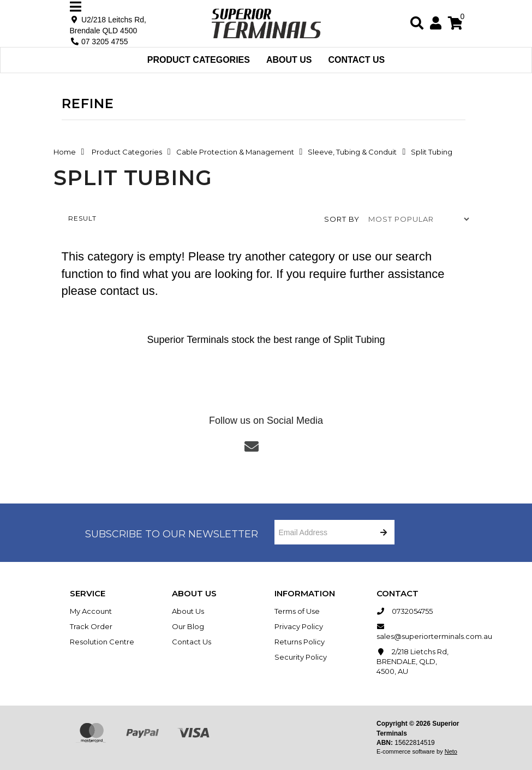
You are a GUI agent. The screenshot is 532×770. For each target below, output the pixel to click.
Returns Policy (300, 642)
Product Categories (199, 60)
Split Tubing (432, 152)
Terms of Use (297, 611)
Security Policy (301, 657)
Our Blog (188, 626)
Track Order (91, 626)
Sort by (342, 219)
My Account (91, 611)
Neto (451, 751)
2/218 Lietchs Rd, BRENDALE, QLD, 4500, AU (413, 661)
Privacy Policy (299, 626)
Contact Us (357, 60)
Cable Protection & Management (235, 152)
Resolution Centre (102, 642)
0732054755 (405, 611)
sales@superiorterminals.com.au (420, 631)
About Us (289, 60)
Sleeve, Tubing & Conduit (352, 152)
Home (65, 152)
